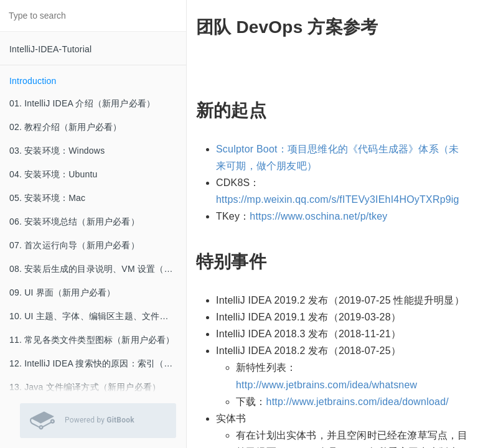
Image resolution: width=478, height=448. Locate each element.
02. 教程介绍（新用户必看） (65, 127)
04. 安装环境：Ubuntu (54, 174)
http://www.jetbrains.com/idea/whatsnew (326, 385)
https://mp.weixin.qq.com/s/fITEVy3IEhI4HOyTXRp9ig (338, 199)
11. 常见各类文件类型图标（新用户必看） (92, 340)
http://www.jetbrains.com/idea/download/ (358, 402)
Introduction (33, 81)
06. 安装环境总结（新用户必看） (74, 222)
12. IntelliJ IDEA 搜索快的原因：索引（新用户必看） (98, 363)
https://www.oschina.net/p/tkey (318, 216)
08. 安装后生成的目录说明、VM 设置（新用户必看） (98, 269)
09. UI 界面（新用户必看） (62, 292)
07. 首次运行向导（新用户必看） (74, 245)
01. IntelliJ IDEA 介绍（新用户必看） (82, 103)
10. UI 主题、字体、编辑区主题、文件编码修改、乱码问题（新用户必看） (98, 316)
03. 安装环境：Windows (57, 151)
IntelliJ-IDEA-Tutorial (50, 49)
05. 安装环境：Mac (47, 198)
